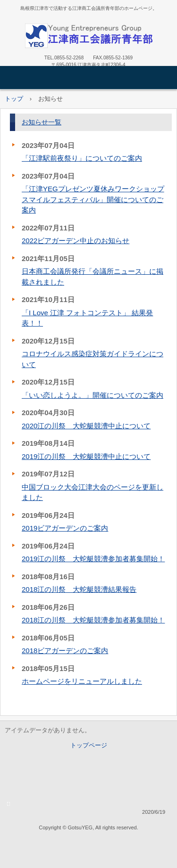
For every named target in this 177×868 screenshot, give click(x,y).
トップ (14, 99)
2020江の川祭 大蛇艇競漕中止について (86, 426)
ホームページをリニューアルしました (82, 681)
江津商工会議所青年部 (89, 36)
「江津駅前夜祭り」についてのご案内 (82, 158)
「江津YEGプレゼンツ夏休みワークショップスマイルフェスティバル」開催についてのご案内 (93, 199)
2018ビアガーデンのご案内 (65, 651)
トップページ (89, 745)
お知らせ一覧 (42, 122)
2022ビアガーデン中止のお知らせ (76, 241)
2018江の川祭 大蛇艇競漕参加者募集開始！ (93, 620)
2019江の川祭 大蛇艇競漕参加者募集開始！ (93, 559)
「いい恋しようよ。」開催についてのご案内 (93, 395)
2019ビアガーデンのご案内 (65, 528)
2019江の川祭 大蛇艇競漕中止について (86, 456)
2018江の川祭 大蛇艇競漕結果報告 (79, 589)
